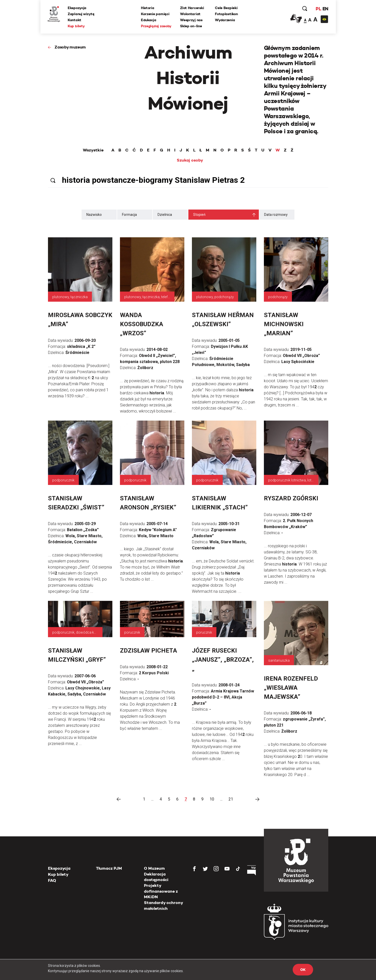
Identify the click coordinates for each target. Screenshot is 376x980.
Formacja (129, 215)
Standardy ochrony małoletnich (163, 905)
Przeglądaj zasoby (156, 26)
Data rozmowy (276, 215)
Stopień (199, 215)
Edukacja (149, 20)
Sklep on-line (191, 26)
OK (303, 970)
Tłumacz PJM (109, 868)
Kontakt (75, 20)
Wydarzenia (225, 20)
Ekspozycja (78, 8)
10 (212, 799)
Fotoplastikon (227, 14)
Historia (148, 8)
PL (318, 9)
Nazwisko (94, 215)
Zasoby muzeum (70, 47)
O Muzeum (154, 868)
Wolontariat (191, 14)
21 (231, 799)
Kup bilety (77, 26)
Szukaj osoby (190, 160)
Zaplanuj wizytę (82, 14)
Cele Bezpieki (226, 8)
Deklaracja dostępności (156, 877)
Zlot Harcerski (192, 8)
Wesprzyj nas (192, 20)
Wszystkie (93, 150)
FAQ (52, 880)
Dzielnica (165, 215)
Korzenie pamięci (155, 14)
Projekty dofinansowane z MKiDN (161, 891)
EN (325, 9)
